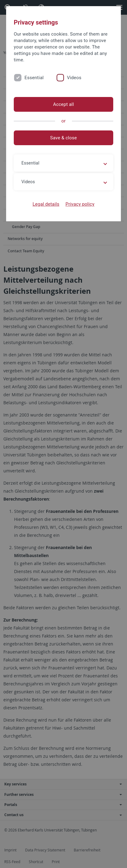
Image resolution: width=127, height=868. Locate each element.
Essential (34, 78)
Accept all (63, 104)
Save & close (63, 138)
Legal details (46, 204)
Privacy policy (80, 204)
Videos (74, 78)
